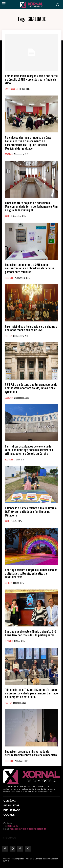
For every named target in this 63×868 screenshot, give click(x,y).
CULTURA (8, 583)
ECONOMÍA (9, 398)
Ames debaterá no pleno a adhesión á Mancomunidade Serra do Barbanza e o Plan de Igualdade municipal (31, 207)
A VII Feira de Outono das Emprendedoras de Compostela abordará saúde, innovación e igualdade (31, 388)
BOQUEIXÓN (9, 278)
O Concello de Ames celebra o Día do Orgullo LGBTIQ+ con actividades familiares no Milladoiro (31, 512)
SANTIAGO (9, 155)
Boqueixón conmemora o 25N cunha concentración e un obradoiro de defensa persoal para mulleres (30, 268)
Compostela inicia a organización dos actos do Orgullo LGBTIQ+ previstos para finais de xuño (31, 79)
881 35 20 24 (13, 826)
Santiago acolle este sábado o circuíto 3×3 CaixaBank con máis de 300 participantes (31, 633)
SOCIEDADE (9, 460)
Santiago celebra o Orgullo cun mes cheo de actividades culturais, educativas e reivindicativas (31, 573)
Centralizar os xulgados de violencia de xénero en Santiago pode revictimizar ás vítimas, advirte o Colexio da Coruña (29, 450)
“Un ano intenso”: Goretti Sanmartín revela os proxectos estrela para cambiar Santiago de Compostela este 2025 (31, 693)
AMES (7, 216)
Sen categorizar (12, 89)
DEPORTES (9, 641)
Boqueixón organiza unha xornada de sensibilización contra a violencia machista (31, 753)
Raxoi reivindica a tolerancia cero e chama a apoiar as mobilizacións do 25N (31, 328)
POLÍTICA (8, 336)
